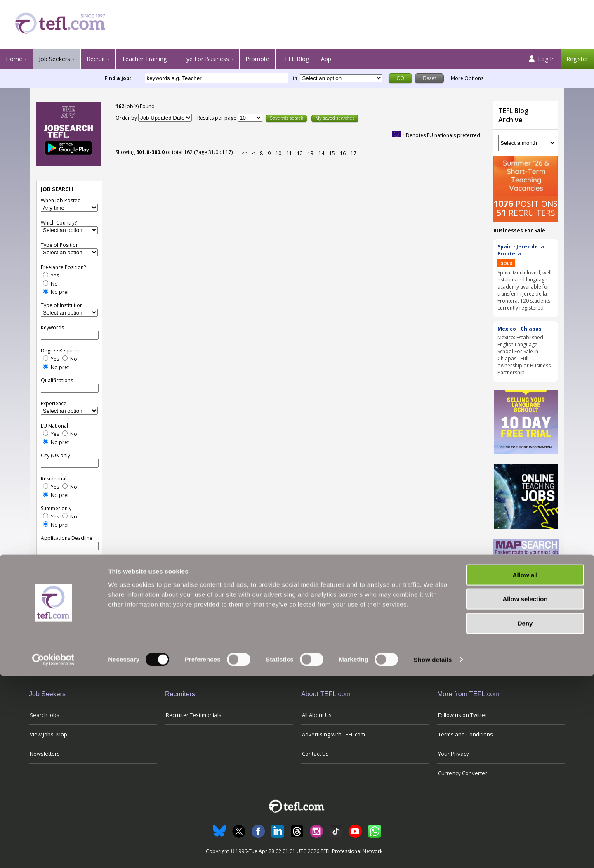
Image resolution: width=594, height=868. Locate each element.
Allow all (525, 767)
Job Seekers (54, 59)
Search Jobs (45, 715)
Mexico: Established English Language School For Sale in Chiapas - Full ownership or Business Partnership (524, 355)
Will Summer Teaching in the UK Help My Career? (523, 626)
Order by (126, 118)
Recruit (96, 59)
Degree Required (61, 351)
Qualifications (57, 380)
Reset (81, 560)
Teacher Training (144, 59)
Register (577, 59)
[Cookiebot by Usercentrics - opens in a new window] (53, 852)
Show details (433, 852)
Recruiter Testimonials (194, 715)
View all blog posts (523, 652)
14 (321, 153)
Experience (54, 403)
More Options (467, 78)
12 (300, 153)
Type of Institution (62, 305)
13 (311, 153)
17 (354, 153)
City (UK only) (56, 455)
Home (14, 59)
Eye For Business (206, 59)
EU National (54, 426)
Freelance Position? (63, 267)
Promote (257, 59)
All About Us (317, 715)
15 (332, 153)
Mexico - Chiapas (520, 329)
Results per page (217, 118)
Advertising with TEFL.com (334, 734)
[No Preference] (46, 291)
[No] (46, 283)
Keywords (52, 328)
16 (343, 153)
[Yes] (46, 275)
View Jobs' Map (48, 734)
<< (244, 153)
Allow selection (525, 791)
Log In (542, 59)
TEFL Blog (295, 59)
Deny (525, 815)
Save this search (286, 118)
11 (289, 153)
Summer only (56, 508)
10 (278, 153)
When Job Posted (61, 200)
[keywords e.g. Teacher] (217, 78)
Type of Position (60, 245)
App (326, 59)
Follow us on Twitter (463, 715)
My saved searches (335, 118)
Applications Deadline (67, 538)
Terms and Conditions (466, 734)
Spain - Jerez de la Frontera (521, 250)
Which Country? (59, 223)
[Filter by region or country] (341, 78)
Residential (54, 479)
